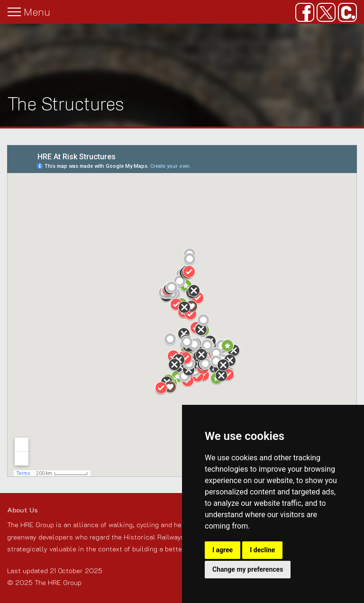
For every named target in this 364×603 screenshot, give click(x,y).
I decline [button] (262, 550)
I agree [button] (223, 550)
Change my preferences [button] (248, 569)
